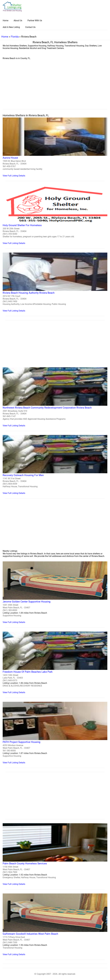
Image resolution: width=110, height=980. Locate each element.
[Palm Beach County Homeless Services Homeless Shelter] (55, 854)
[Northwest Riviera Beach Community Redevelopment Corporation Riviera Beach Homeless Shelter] (55, 397)
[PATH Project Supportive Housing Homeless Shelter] (55, 733)
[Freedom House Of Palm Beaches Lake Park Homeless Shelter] (55, 663)
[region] (55, 87)
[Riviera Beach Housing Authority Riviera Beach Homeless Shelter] (55, 282)
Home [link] (5, 21)
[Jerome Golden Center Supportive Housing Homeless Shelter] (55, 592)
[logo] (12, 7)
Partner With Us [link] (35, 21)
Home (5, 37)
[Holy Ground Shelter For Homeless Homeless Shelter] (55, 215)
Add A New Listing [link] (11, 27)
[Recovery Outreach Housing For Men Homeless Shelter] (55, 465)
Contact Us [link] (30, 27)
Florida (15, 37)
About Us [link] (18, 21)
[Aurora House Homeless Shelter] (55, 147)
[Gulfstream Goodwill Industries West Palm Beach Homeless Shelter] (55, 924)
